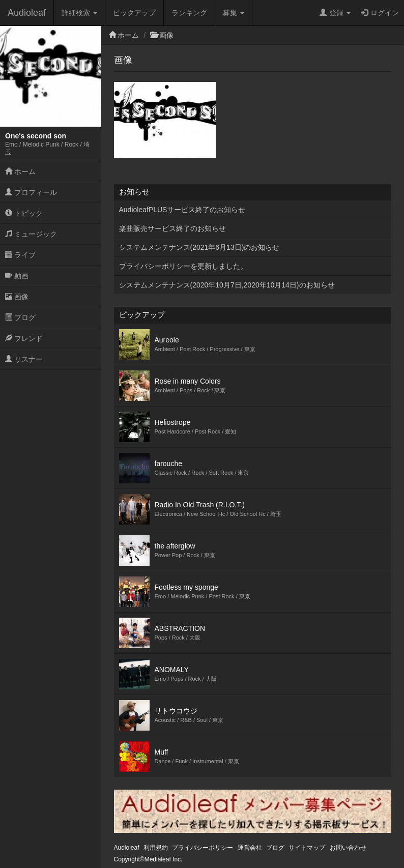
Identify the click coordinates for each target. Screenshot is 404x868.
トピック (24, 213)
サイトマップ (307, 848)
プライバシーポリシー (203, 848)
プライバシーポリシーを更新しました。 (183, 266)
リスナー (24, 359)
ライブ (20, 255)
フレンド (24, 338)
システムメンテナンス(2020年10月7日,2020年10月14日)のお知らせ (227, 285)
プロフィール (31, 192)
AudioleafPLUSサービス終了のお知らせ (182, 210)
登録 (335, 13)
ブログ (20, 317)
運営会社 (250, 848)
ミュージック (31, 234)
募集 (234, 13)
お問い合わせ (348, 848)
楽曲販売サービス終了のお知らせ (172, 228)
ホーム (20, 171)
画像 (17, 297)
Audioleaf (27, 13)
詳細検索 (79, 13)
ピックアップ (134, 13)
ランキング (189, 13)
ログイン (380, 13)
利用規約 (156, 848)
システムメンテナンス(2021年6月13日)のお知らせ (199, 247)
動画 (17, 276)
